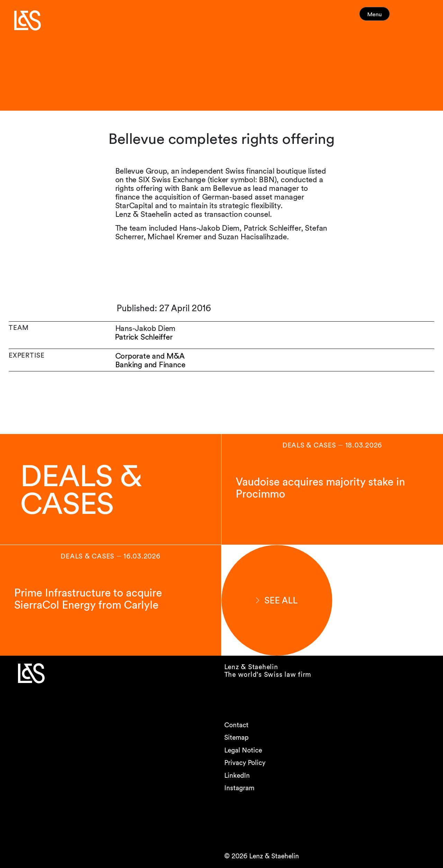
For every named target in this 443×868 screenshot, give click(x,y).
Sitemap (236, 737)
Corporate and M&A (150, 356)
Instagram (239, 788)
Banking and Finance (150, 365)
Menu (387, 17)
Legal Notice (243, 750)
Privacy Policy (245, 763)
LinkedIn (237, 775)
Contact (236, 725)
